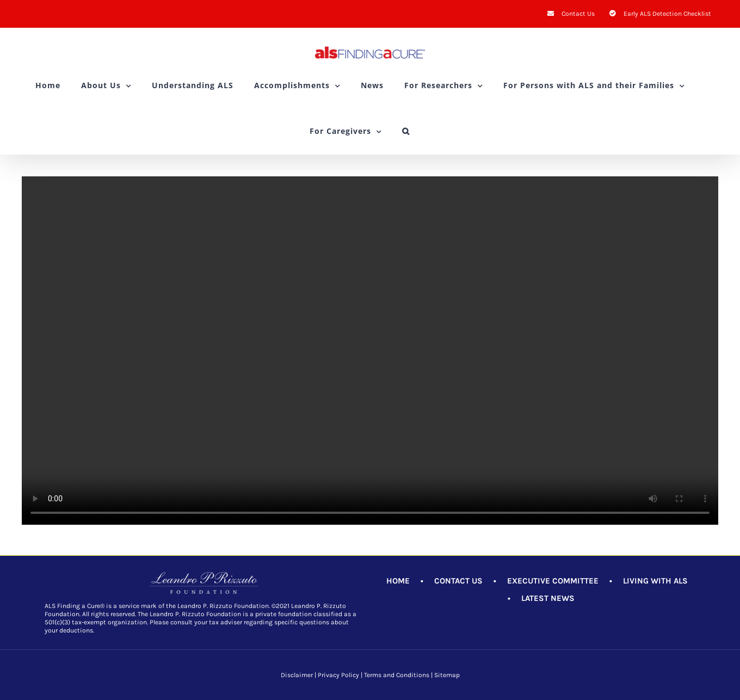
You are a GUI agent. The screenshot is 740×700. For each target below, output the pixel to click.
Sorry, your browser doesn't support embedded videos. (370, 351)
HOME (398, 581)
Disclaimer (297, 675)
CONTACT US (458, 581)
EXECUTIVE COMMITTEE (553, 581)
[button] (406, 131)
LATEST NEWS (548, 598)
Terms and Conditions (397, 675)
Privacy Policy (338, 675)
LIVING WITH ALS (655, 581)
